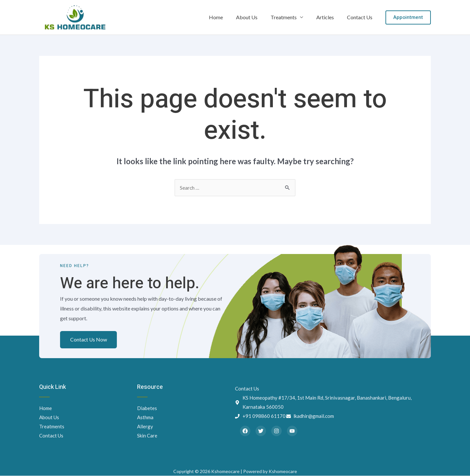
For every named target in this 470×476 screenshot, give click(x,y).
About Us (256, 17)
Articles (329, 17)
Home (228, 17)
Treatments (290, 17)
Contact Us (361, 17)
